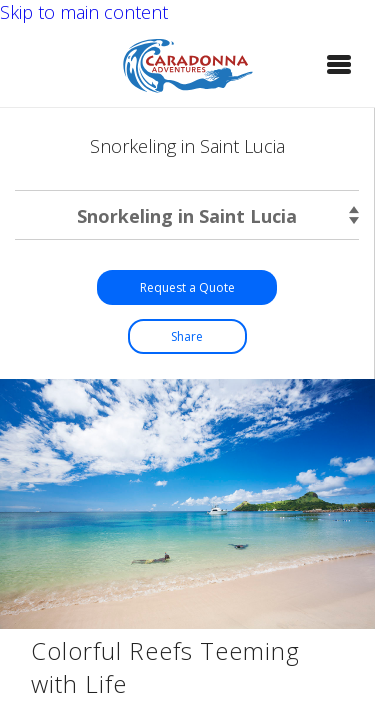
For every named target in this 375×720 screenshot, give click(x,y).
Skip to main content (84, 12)
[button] (339, 64)
